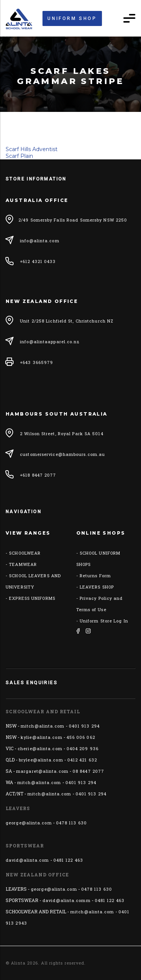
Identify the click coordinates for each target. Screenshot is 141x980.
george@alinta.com (29, 823)
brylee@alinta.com (41, 760)
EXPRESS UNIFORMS (32, 598)
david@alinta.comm (67, 900)
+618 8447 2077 (38, 475)
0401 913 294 (84, 726)
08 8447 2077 (88, 771)
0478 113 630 (71, 823)
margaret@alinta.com (42, 771)
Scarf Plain (19, 156)
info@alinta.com (40, 241)
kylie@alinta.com (42, 737)
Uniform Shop (72, 18)
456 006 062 (81, 737)
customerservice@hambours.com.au (62, 454)
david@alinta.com (27, 860)
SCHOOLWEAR (25, 553)
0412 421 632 (82, 760)
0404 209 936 (83, 748)
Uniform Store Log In (104, 621)
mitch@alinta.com (43, 726)
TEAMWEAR (23, 564)
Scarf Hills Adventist (32, 149)
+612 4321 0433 (38, 261)
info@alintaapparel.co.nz (50, 342)
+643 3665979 (36, 362)
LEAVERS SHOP (97, 587)
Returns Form (95, 576)
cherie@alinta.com (40, 748)
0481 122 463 (68, 860)
